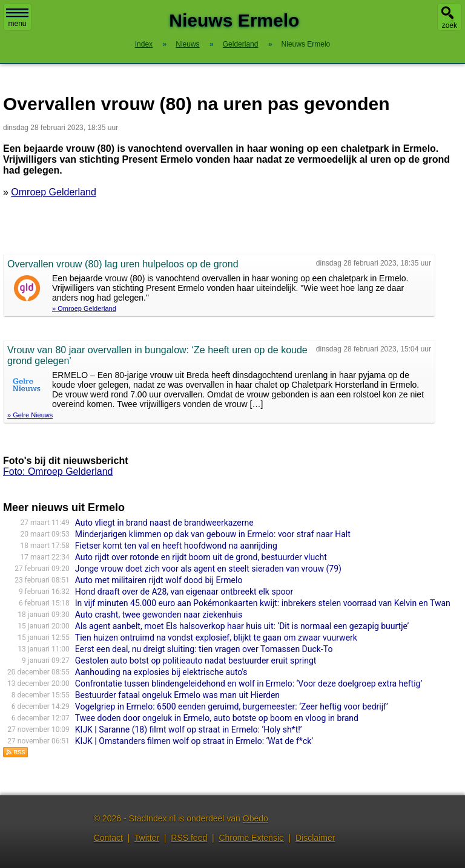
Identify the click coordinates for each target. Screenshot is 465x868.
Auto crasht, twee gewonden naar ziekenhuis (159, 615)
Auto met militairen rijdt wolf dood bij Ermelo (159, 580)
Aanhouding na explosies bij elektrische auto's (161, 672)
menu (17, 18)
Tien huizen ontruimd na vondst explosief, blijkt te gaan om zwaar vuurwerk (216, 638)
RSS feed (189, 838)
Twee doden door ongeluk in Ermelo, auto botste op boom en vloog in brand (217, 718)
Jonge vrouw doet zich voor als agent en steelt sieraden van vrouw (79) (208, 569)
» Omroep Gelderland (84, 308)
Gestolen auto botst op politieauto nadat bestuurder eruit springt (196, 661)
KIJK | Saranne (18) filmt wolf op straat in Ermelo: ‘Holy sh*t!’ (189, 729)
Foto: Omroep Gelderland (58, 472)
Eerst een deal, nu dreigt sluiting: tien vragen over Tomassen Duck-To (204, 649)
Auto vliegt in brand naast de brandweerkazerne (164, 523)
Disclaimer (315, 838)
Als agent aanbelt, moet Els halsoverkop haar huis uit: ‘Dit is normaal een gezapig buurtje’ (242, 626)
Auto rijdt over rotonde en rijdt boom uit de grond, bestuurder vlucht (201, 557)
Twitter (147, 838)
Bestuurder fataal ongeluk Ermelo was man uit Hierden (177, 695)
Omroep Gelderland (54, 192)
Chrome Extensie (251, 838)
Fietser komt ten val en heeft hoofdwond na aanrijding (176, 546)
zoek (450, 25)
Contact (108, 838)
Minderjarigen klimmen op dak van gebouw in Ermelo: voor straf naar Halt (213, 534)
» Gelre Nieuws (30, 415)
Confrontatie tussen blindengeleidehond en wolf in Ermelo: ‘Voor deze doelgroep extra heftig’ (249, 684)
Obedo (256, 818)
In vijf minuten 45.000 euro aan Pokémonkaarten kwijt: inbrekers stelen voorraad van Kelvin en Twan (263, 603)
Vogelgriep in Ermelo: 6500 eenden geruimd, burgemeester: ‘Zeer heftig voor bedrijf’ (232, 706)
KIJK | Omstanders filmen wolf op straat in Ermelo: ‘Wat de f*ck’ (194, 741)
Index (144, 44)
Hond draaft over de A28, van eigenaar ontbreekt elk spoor (184, 592)
